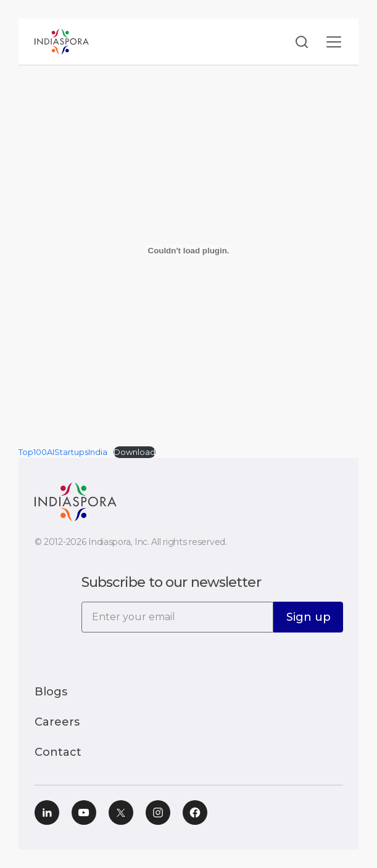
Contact (58, 752)
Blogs (51, 692)
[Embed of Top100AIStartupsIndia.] (188, 250)
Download (135, 452)
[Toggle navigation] (334, 42)
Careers (57, 722)
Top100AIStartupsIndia (63, 452)
